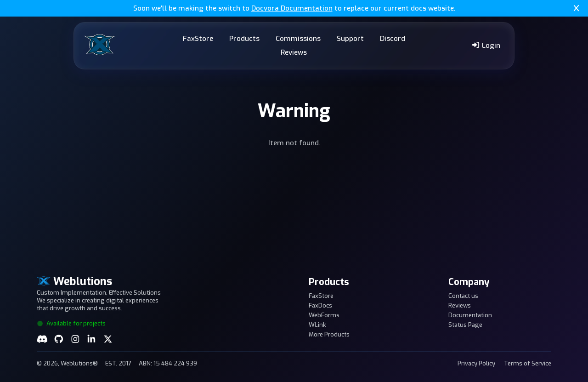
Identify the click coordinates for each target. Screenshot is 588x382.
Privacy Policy (476, 363)
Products (244, 39)
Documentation (470, 315)
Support (350, 39)
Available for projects (71, 323)
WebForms (324, 315)
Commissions (298, 39)
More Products (329, 334)
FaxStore (198, 39)
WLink (317, 325)
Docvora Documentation (292, 8)
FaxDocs (320, 305)
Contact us (463, 296)
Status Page (465, 325)
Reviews (294, 52)
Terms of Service (528, 363)
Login (486, 46)
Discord (393, 39)
